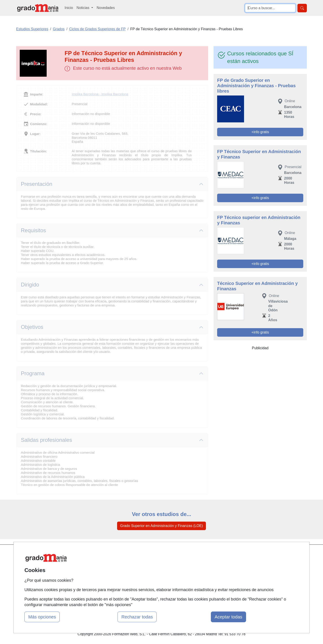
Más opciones (42, 617)
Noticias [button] (83, 8)
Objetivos (32, 327)
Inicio (69, 8)
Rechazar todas (137, 617)
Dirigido (30, 285)
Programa (33, 373)
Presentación (37, 184)
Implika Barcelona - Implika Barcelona (100, 94)
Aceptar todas (228, 617)
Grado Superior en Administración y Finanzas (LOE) (161, 526)
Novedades (106, 8)
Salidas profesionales (46, 440)
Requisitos (33, 230)
